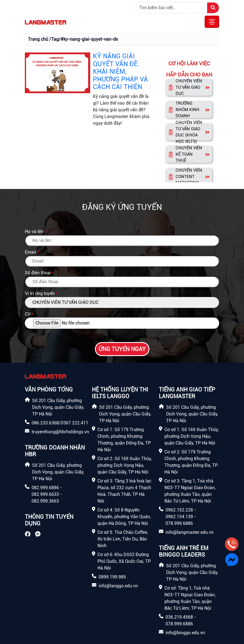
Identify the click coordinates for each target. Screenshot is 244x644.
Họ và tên (34, 231)
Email (30, 252)
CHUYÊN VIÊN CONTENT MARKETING (189, 176)
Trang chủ (38, 39)
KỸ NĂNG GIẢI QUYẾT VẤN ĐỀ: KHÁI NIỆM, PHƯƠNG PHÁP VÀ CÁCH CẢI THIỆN (120, 72)
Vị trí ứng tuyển (40, 293)
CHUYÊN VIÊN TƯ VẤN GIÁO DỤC (189, 87)
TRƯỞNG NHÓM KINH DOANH (187, 110)
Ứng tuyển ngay (122, 349)
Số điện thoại (38, 273)
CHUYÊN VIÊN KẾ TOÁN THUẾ (189, 154)
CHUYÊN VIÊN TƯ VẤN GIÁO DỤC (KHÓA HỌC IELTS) (189, 132)
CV (28, 314)
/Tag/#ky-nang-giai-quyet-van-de (83, 39)
